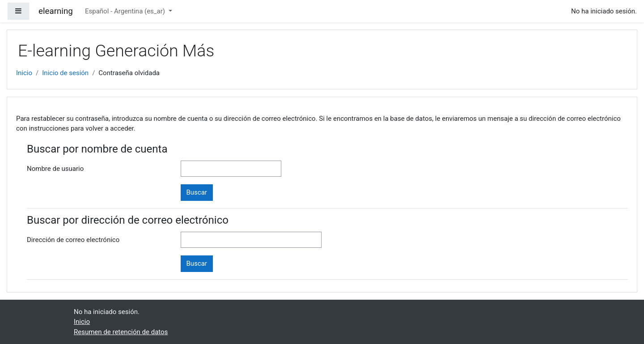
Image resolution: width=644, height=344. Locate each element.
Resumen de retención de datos (121, 332)
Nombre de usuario (55, 169)
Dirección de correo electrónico (73, 240)
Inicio (24, 73)
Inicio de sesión (65, 73)
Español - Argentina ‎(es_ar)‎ (126, 11)
